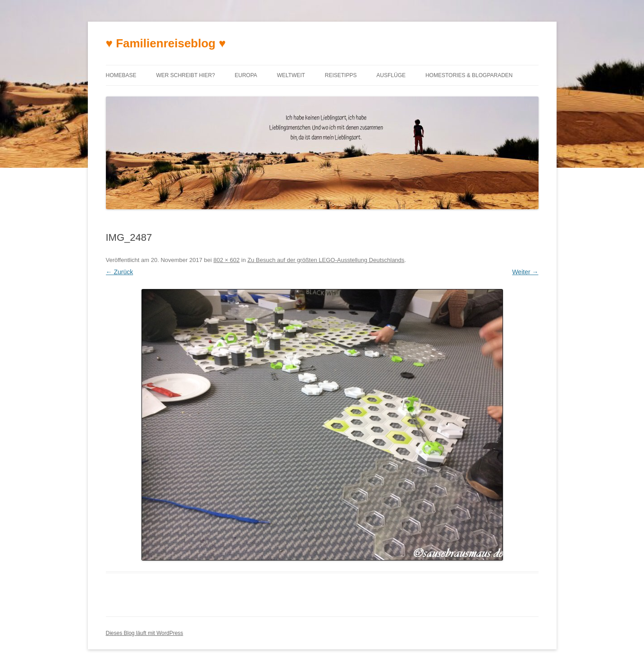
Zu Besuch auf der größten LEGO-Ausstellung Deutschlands (326, 260)
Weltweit (291, 75)
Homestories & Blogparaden (469, 75)
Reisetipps (341, 75)
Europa (246, 75)
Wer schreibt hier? (185, 75)
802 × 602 (226, 260)
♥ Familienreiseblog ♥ (166, 43)
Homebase (121, 75)
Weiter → (525, 272)
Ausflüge (391, 75)
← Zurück (120, 272)
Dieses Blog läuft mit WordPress (145, 633)
